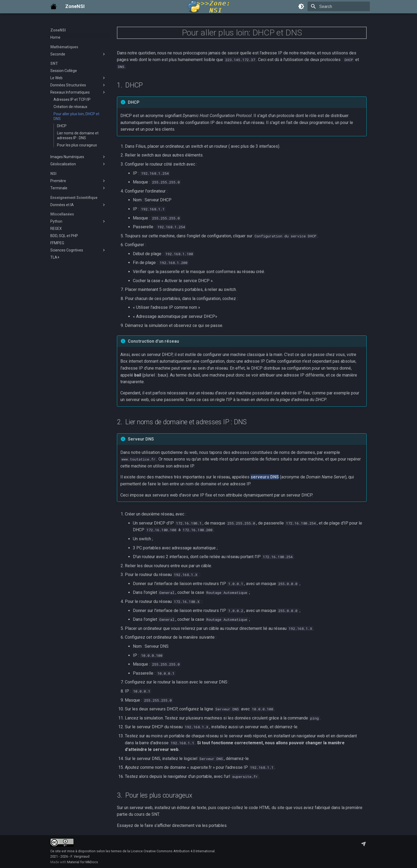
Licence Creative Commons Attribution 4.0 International (173, 851)
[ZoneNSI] (54, 6)
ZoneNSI (58, 30)
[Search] (339, 6)
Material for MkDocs (83, 862)
